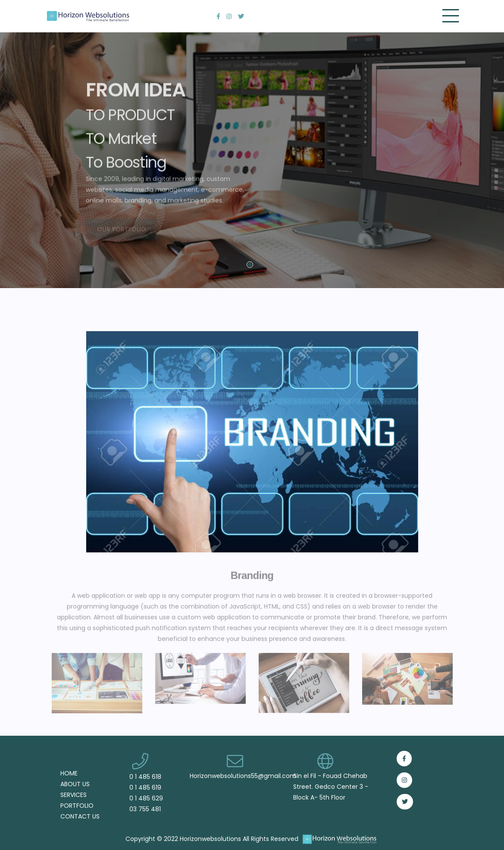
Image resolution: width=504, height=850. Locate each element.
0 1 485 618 (145, 777)
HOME (69, 773)
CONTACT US (80, 817)
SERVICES (74, 795)
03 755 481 (145, 809)
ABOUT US (75, 784)
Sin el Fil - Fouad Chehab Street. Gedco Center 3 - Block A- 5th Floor (331, 787)
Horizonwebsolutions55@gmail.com (243, 776)
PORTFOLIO (77, 806)
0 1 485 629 (146, 798)
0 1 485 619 (145, 788)
